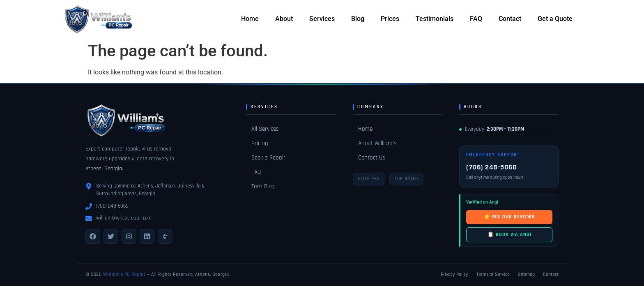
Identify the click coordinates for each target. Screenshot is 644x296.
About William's (377, 143)
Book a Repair (268, 158)
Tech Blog (263, 186)
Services (322, 19)
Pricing (260, 143)
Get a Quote (555, 19)
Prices (390, 19)
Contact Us (371, 158)
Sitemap (526, 274)
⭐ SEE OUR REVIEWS (509, 217)
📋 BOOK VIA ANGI (509, 235)
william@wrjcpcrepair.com (124, 218)
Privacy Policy (454, 274)
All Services (265, 129)
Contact (510, 19)
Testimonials (435, 19)
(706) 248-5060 (112, 206)
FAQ (476, 19)
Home (250, 19)
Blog (358, 19)
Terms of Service (493, 274)
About (284, 19)
